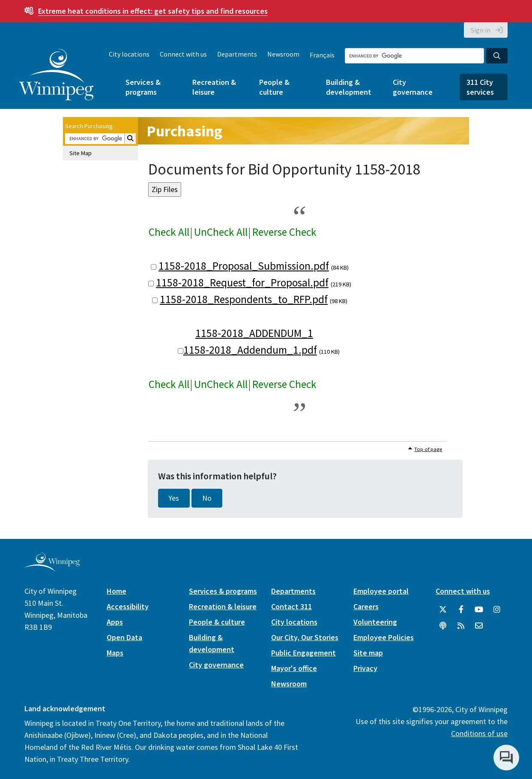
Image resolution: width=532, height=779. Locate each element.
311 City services (480, 87)
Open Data (124, 637)
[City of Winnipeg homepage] (52, 568)
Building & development (349, 87)
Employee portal (381, 591)
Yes (174, 498)
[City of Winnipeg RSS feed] (461, 626)
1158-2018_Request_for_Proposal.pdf (242, 283)
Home (117, 591)
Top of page (428, 449)
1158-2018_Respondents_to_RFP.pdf (244, 299)
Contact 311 (291, 606)
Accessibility (128, 606)
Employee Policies (384, 637)
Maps (115, 653)
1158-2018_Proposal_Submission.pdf (244, 266)
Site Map (81, 153)
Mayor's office (294, 668)
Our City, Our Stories (305, 637)
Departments (237, 54)
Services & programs (143, 87)
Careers (366, 606)
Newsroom (283, 54)
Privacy (365, 668)
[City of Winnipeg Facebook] (461, 610)
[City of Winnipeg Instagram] (497, 610)
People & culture (274, 87)
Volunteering (375, 622)
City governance (413, 87)
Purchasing (184, 131)
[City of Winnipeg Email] (479, 626)
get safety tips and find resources (153, 11)
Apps (115, 622)
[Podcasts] (443, 626)
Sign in (481, 30)
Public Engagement (303, 653)
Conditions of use (479, 733)
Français (322, 55)
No (207, 498)
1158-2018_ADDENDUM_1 (254, 333)
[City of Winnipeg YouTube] (479, 610)
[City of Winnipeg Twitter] (443, 610)
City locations (129, 54)
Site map (368, 653)
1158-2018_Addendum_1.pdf (250, 350)
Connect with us (183, 54)
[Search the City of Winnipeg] (414, 56)
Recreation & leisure (214, 87)
